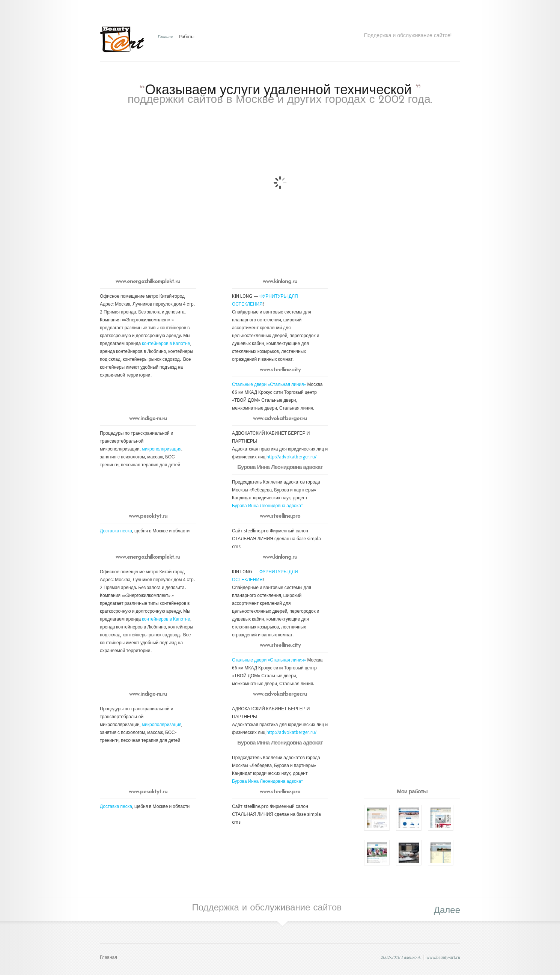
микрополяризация (162, 449)
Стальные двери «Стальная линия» (269, 384)
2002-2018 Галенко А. (401, 957)
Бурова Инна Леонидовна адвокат (267, 506)
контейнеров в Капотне (166, 344)
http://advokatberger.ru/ (291, 457)
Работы (187, 37)
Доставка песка (116, 531)
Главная (165, 37)
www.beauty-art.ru (443, 957)
